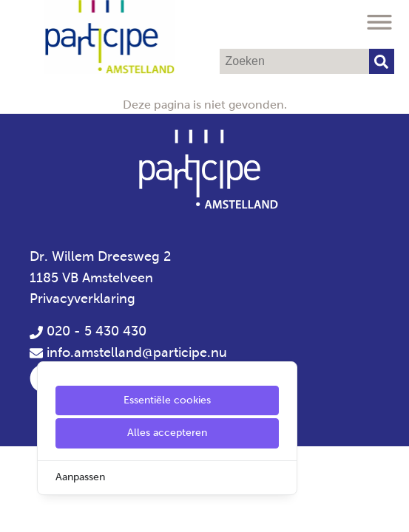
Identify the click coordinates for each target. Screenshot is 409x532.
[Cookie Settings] (17, 510)
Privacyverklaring (82, 299)
